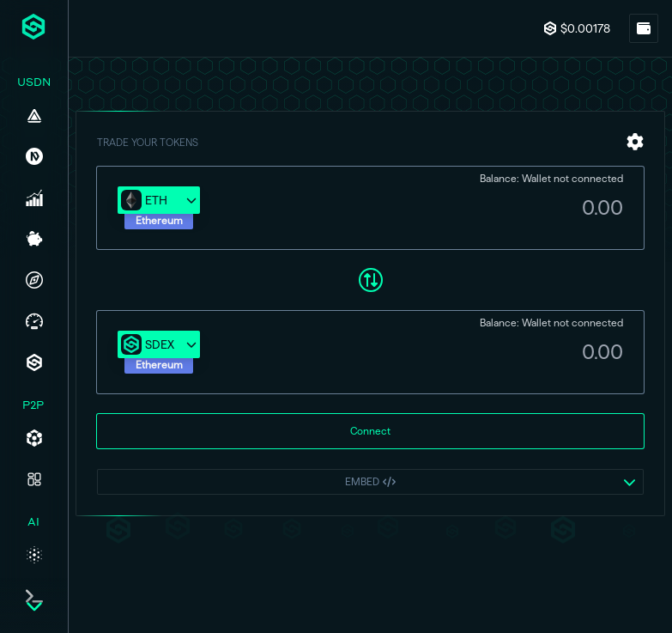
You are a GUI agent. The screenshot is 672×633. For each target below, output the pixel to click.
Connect (370, 432)
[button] (159, 209)
